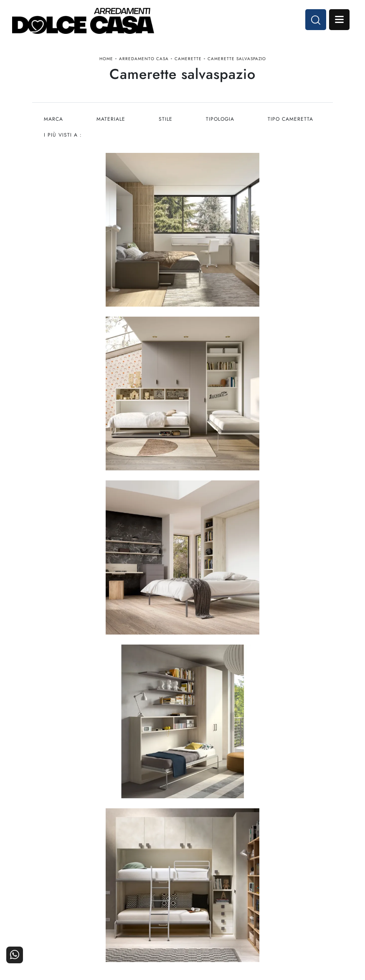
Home (106, 60)
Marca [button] (53, 121)
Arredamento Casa (144, 60)
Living (70, 923)
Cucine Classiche (70, 912)
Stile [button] (166, 121)
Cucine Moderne (70, 900)
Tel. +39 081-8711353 (182, 826)
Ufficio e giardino (145, 923)
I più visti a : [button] (63, 137)
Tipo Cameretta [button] (292, 121)
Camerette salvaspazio (237, 60)
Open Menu (339, 20)
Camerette (188, 60)
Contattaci (295, 900)
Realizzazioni (295, 923)
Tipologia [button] (221, 121)
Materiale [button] (111, 121)
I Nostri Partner (220, 912)
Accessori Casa (145, 912)
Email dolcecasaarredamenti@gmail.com (182, 834)
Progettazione (220, 923)
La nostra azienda (220, 900)
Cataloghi (295, 912)
